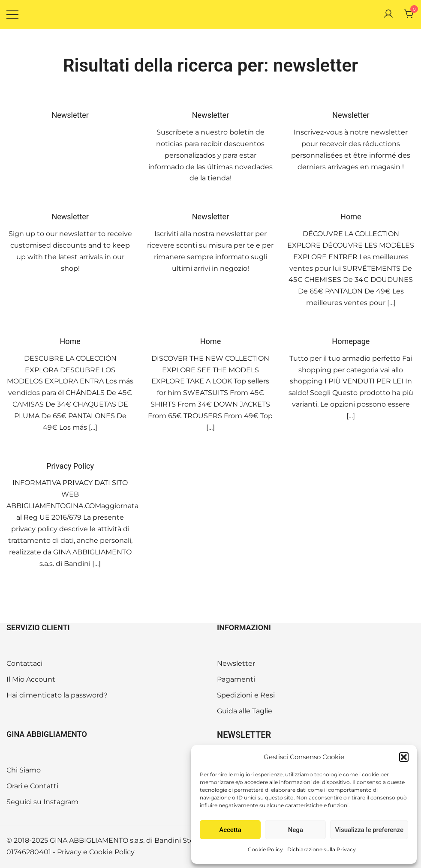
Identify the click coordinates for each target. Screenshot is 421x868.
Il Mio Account (31, 679)
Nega (296, 830)
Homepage (351, 341)
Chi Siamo (24, 770)
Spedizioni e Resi (246, 695)
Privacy (69, 852)
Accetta (230, 830)
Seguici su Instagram (42, 802)
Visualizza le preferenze (369, 830)
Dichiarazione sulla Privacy (322, 849)
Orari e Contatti (32, 786)
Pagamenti (236, 679)
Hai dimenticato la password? (57, 695)
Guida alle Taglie (245, 711)
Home (351, 217)
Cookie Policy (265, 849)
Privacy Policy (70, 466)
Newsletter (70, 115)
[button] (404, 757)
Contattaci (24, 663)
